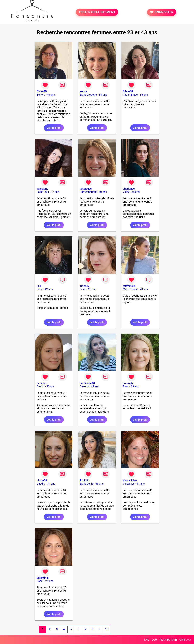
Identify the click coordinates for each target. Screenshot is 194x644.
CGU (154, 640)
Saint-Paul (43, 192)
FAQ (147, 640)
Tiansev (84, 286)
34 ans (136, 192)
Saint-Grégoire (88, 95)
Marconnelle (130, 289)
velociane (42, 189)
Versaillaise (130, 480)
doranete (128, 383)
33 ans (135, 386)
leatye (83, 91)
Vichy (126, 192)
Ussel (40, 581)
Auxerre (84, 386)
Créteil (40, 386)
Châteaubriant (88, 192)
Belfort (41, 95)
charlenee (129, 189)
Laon (39, 289)
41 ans (141, 484)
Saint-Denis (86, 484)
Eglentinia (43, 578)
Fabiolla (84, 480)
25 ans (92, 289)
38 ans (103, 95)
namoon (41, 383)
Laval (83, 289)
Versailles (129, 484)
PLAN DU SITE (168, 640)
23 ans (50, 386)
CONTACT (185, 640)
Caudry (41, 484)
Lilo (39, 286)
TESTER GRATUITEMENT (97, 12)
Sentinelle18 (87, 383)
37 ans (55, 192)
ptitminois (129, 286)
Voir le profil (54, 128)
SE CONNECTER (162, 12)
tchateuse (86, 189)
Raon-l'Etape (130, 95)
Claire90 (42, 91)
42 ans (49, 289)
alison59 (42, 480)
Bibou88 (128, 91)
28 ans (144, 289)
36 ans (144, 95)
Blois (126, 386)
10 (107, 629)
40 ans (51, 95)
